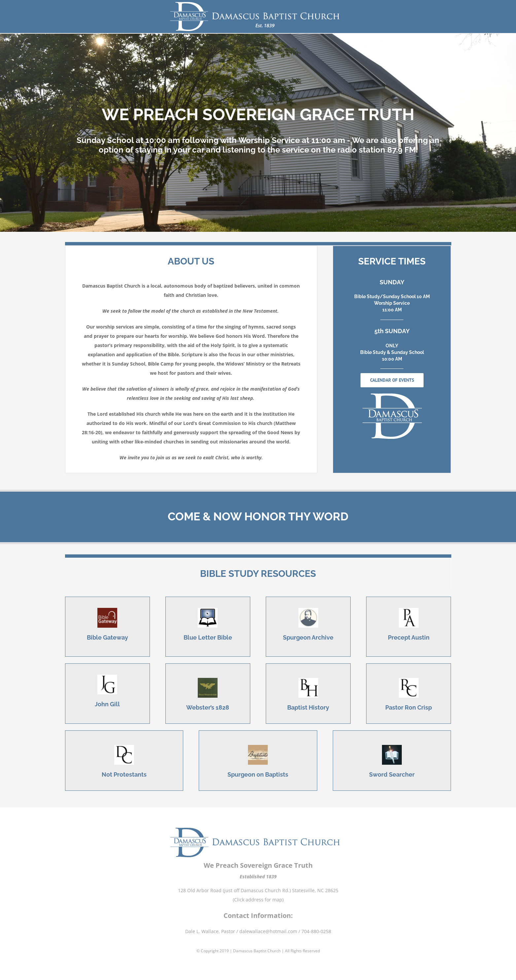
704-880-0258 (316, 925)
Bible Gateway (107, 637)
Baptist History (308, 707)
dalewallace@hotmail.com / (270, 925)
